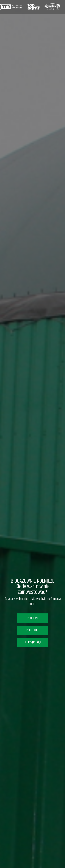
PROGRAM (33, 618)
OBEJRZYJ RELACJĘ (32, 642)
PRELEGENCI (32, 630)
